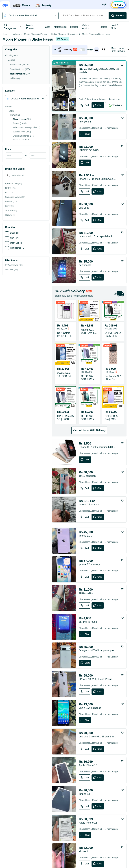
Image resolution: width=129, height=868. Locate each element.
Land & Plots (114, 27)
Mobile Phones (30, 27)
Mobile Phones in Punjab (35, 78)
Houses (74, 27)
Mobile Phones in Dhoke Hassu (96, 78)
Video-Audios (86, 27)
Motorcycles (60, 27)
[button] (70, 93)
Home (5, 78)
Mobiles (16, 78)
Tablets (103, 27)
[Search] (118, 16)
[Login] (104, 5)
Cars (48, 27)
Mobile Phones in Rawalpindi (64, 78)
